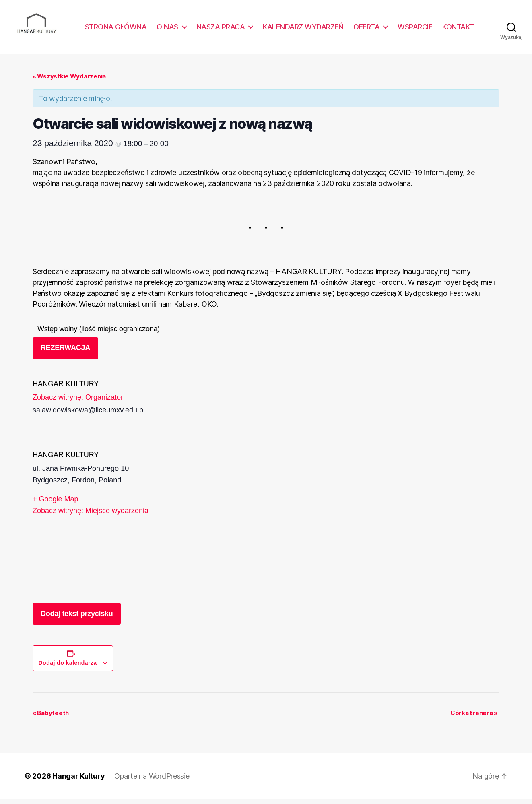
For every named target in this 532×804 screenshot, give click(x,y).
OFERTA (366, 29)
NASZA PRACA (221, 29)
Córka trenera (474, 718)
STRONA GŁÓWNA (116, 29)
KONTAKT (458, 29)
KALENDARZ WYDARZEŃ (303, 29)
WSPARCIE (415, 29)
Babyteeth (51, 718)
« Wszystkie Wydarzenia (69, 81)
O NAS (167, 29)
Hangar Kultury (78, 781)
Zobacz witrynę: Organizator (78, 403)
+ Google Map (56, 504)
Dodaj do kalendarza (68, 668)
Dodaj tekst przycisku (77, 619)
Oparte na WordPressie (152, 781)
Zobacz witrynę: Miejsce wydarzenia (91, 516)
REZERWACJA (65, 353)
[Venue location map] (321, 525)
